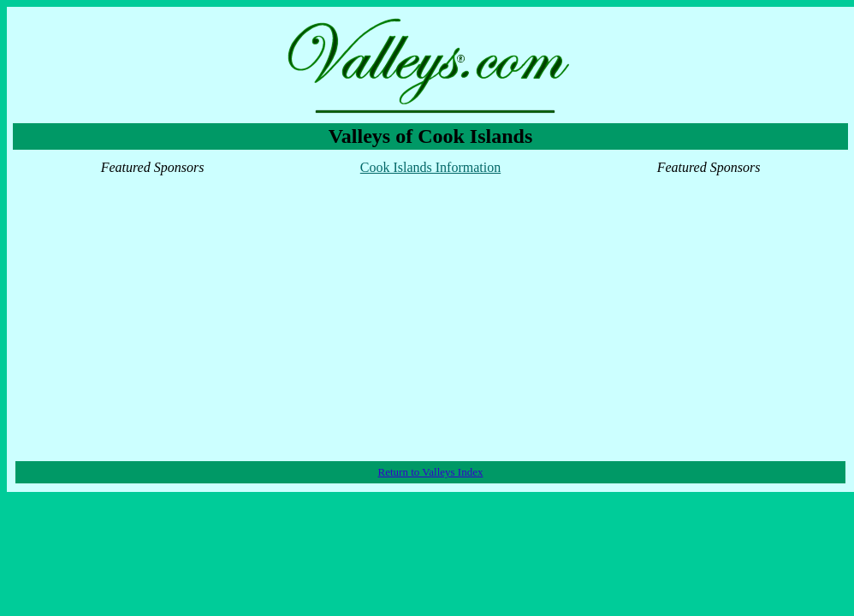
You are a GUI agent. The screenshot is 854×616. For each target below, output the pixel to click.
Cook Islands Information (430, 167)
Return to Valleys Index (431, 472)
